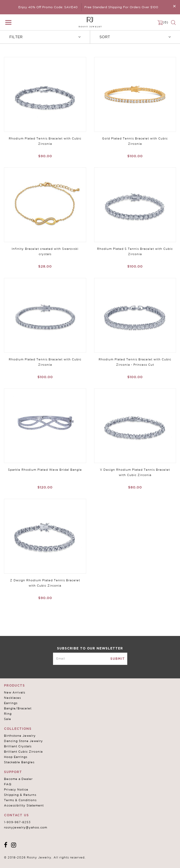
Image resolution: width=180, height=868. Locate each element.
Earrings (11, 703)
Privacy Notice (16, 790)
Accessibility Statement (24, 805)
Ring (8, 714)
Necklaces (12, 698)
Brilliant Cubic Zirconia (23, 752)
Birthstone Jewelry (20, 736)
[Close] (174, 6)
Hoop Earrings (16, 757)
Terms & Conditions (20, 800)
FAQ (8, 784)
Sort (135, 37)
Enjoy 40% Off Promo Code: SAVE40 (48, 7)
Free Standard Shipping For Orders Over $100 (121, 7)
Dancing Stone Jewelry (23, 741)
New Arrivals (15, 692)
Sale (8, 719)
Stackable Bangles (19, 762)
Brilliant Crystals (18, 746)
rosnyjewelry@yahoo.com (26, 827)
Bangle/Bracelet (18, 708)
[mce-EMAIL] (90, 659)
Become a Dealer (18, 779)
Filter (45, 37)
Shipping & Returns (20, 795)
